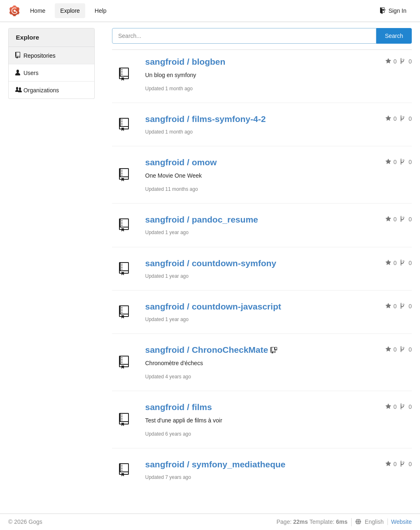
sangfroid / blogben (185, 62)
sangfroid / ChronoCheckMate (207, 350)
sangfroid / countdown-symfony (211, 263)
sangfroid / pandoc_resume (202, 219)
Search (394, 36)
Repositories (35, 55)
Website (401, 522)
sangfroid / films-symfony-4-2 (206, 119)
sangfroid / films (179, 407)
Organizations (37, 90)
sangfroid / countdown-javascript (213, 306)
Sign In (393, 11)
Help (101, 11)
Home (38, 11)
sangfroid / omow (181, 162)
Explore (70, 11)
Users (27, 73)
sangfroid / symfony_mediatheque (216, 464)
